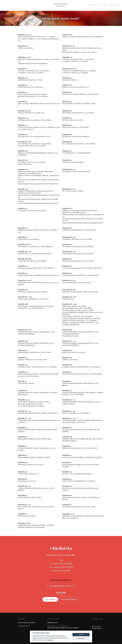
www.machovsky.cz (24, 626)
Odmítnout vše (81, 638)
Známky (96, 5)
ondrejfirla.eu (69, 643)
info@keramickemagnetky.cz (61, 586)
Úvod (90, 5)
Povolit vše (81, 635)
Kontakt (118, 5)
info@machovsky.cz (69, 599)
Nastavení (50, 640)
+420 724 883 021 (50, 599)
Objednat (111, 5)
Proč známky (103, 5)
